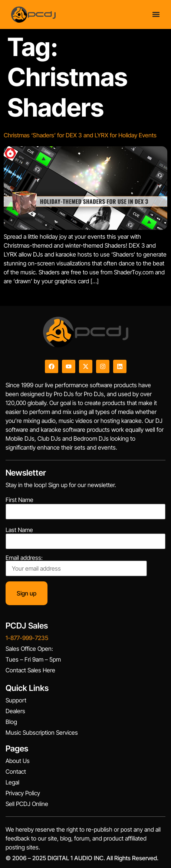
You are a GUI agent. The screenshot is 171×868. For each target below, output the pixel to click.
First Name (19, 500)
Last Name (19, 530)
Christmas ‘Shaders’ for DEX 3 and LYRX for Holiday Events (80, 135)
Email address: (76, 565)
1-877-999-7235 (27, 638)
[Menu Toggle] (156, 14)
